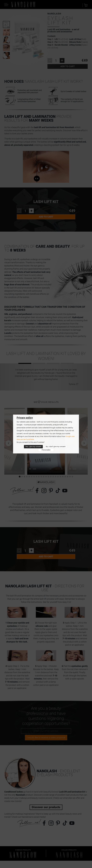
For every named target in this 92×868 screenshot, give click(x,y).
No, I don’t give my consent (56, 447)
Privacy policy (25, 418)
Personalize (46, 450)
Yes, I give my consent (33, 447)
